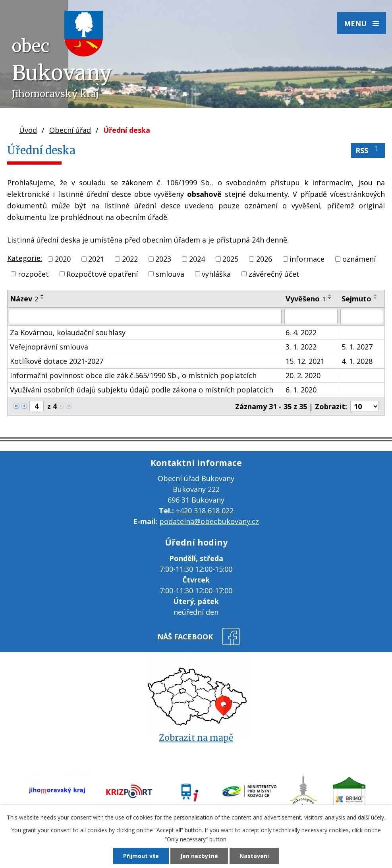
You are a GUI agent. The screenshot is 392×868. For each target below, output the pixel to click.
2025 (230, 259)
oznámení (359, 259)
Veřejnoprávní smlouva (49, 347)
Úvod (28, 130)
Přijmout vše (141, 856)
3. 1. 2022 (301, 347)
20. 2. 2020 (303, 375)
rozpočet (33, 274)
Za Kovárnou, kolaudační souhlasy (68, 332)
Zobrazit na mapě (196, 738)
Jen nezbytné (199, 856)
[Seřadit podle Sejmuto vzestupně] (376, 295)
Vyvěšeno (306, 299)
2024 (197, 259)
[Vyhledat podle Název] (145, 317)
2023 (163, 259)
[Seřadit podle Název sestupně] (42, 298)
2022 (130, 259)
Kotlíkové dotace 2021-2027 (57, 361)
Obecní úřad (70, 130)
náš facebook (185, 637)
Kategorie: (25, 258)
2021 (96, 259)
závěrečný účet (274, 274)
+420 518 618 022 (205, 511)
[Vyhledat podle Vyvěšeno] (311, 317)
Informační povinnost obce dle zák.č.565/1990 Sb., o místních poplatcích (133, 375)
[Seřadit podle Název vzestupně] (42, 295)
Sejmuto (356, 299)
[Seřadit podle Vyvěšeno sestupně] (330, 298)
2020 (63, 259)
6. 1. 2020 (301, 390)
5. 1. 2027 (357, 347)
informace (307, 259)
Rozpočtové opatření (102, 274)
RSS (368, 150)
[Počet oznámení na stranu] (365, 406)
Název (24, 299)
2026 (264, 259)
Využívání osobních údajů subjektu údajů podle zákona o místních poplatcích (142, 390)
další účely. (372, 817)
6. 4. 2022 (301, 332)
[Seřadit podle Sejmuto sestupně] (376, 298)
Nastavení (254, 856)
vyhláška (216, 274)
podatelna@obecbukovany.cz (209, 521)
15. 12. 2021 (305, 361)
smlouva (170, 274)
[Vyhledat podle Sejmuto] (362, 317)
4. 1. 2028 (357, 361)
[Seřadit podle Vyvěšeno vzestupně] (330, 295)
